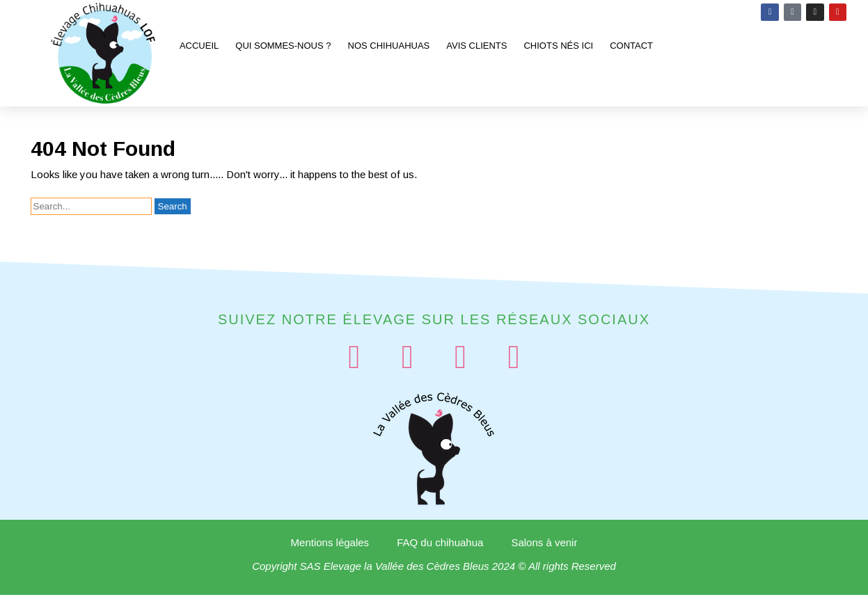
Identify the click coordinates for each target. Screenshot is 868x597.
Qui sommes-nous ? (283, 46)
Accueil (199, 46)
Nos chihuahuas (389, 46)
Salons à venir (544, 544)
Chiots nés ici (558, 46)
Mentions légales (330, 544)
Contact (631, 46)
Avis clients (476, 46)
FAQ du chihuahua (440, 544)
